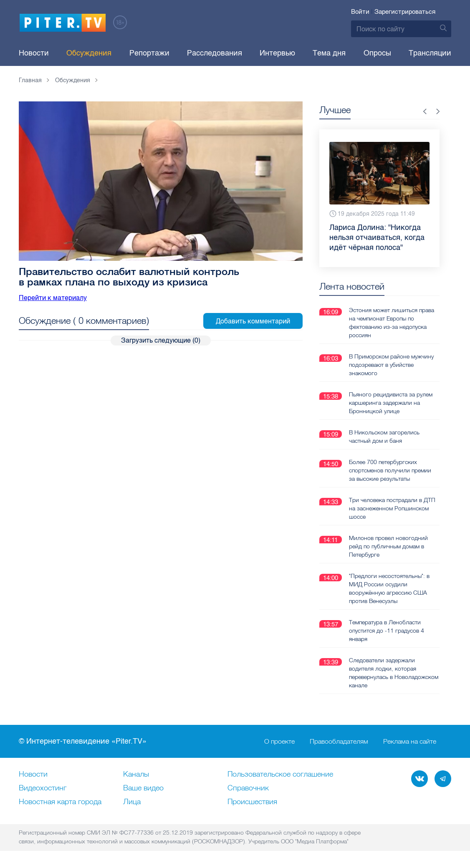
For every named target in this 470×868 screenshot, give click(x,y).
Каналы (136, 774)
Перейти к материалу (53, 298)
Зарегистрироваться (405, 12)
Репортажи (149, 53)
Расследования (215, 53)
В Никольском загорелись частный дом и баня (384, 436)
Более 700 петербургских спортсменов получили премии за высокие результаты (390, 470)
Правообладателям (339, 741)
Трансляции (430, 53)
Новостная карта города (60, 802)
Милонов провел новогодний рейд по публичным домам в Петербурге (388, 546)
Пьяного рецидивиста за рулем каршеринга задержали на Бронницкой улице (391, 402)
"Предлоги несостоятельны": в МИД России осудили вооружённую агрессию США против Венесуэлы (389, 588)
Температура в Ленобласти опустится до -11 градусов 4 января (387, 630)
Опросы (377, 53)
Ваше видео (143, 788)
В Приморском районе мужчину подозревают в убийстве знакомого (391, 364)
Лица (132, 802)
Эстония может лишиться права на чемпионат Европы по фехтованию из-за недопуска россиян (392, 322)
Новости (34, 53)
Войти (360, 12)
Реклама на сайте (410, 741)
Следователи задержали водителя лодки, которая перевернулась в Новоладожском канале (394, 672)
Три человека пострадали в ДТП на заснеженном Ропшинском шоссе (392, 508)
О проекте (279, 741)
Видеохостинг (43, 788)
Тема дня (329, 53)
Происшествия (252, 802)
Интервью (277, 53)
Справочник (248, 788)
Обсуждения (89, 53)
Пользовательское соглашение (280, 774)
